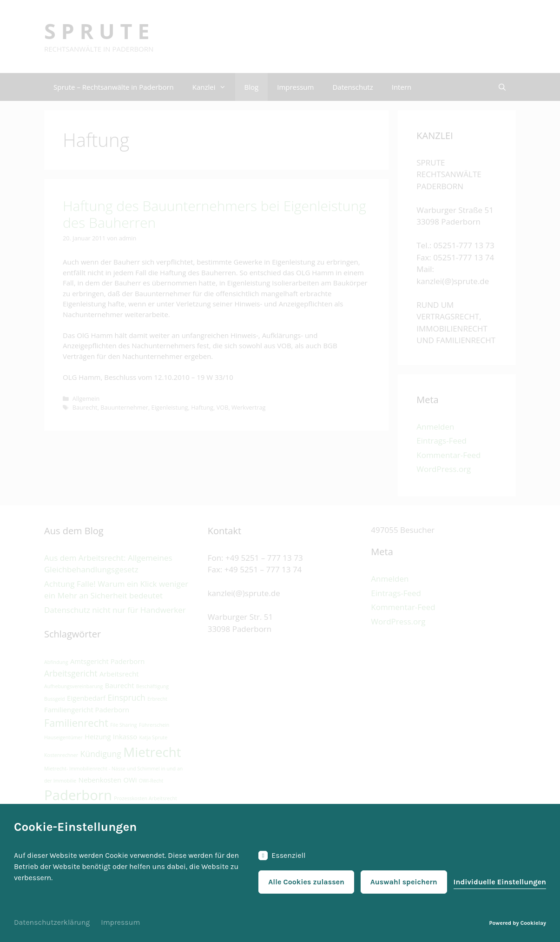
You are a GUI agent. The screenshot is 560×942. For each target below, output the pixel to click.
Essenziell (282, 856)
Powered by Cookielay (518, 923)
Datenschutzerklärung (52, 922)
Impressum (120, 922)
